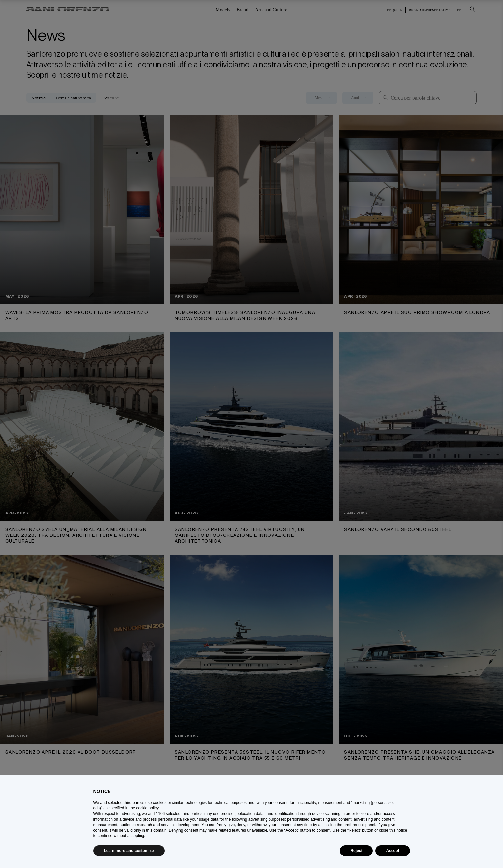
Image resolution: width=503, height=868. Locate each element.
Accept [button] (393, 851)
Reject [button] (356, 851)
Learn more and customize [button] (129, 851)
